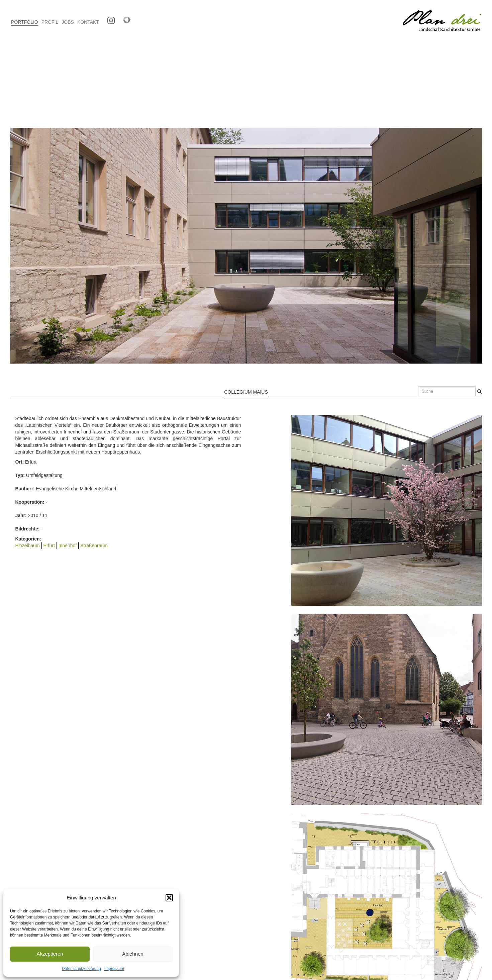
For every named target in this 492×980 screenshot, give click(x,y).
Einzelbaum (27, 546)
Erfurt (49, 546)
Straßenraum (94, 546)
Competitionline (124, 18)
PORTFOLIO (25, 22)
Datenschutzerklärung (81, 969)
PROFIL (50, 22)
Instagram (109, 18)
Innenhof (68, 546)
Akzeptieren (50, 954)
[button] (169, 898)
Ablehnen (133, 954)
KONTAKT (88, 22)
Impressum (114, 969)
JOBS (68, 22)
